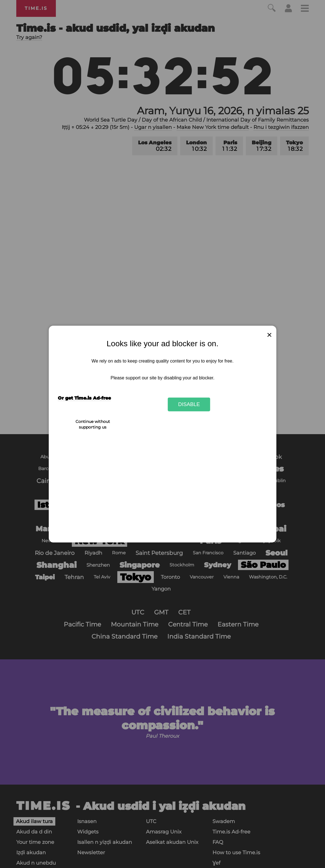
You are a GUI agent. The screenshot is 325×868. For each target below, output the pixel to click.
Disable (189, 404)
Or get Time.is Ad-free (84, 398)
